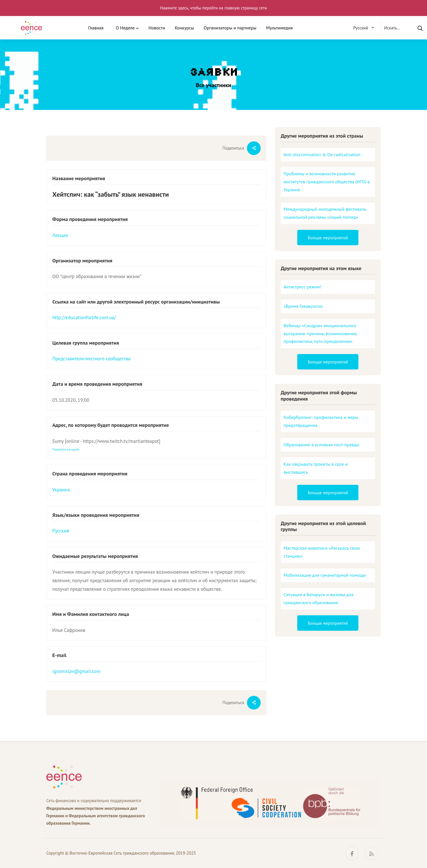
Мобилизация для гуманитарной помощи (325, 575)
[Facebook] (352, 853)
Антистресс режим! (303, 287)
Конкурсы (184, 28)
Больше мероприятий (328, 238)
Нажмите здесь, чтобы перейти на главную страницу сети (213, 8)
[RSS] (372, 853)
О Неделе (125, 28)
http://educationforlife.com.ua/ (84, 318)
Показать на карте (66, 449)
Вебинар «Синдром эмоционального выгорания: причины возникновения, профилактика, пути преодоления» (321, 333)
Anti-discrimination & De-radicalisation (322, 154)
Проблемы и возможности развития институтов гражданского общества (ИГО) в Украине (327, 182)
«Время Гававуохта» (303, 306)
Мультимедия (279, 28)
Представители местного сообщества (91, 359)
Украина (61, 490)
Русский (61, 531)
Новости (157, 28)
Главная (96, 28)
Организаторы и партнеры (230, 28)
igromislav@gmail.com (76, 671)
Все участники (213, 85)
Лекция (60, 235)
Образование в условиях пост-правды (321, 445)
